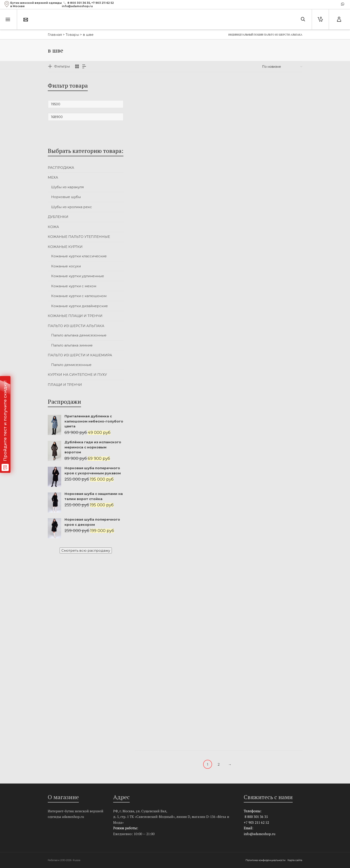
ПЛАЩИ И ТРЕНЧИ (65, 385)
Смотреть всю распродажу (86, 550)
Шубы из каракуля (67, 187)
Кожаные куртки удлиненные (78, 276)
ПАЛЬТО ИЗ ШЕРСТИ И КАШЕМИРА (80, 355)
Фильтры (62, 66)
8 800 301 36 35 (79, 3)
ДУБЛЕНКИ (58, 217)
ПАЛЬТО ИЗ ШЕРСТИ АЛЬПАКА (76, 326)
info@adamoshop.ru (259, 834)
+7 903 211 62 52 (103, 3)
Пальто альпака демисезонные (79, 335)
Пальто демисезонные (71, 365)
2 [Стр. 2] (219, 764)
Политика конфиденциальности (266, 860)
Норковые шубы (66, 197)
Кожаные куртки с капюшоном (79, 296)
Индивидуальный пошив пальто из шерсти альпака (265, 35)
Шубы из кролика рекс (72, 207)
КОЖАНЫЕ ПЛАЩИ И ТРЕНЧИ (75, 316)
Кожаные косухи (66, 266)
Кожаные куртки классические (79, 256)
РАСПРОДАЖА (61, 168)
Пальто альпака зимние (72, 345)
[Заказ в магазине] (282, 67)
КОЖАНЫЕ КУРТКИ (65, 247)
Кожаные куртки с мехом (74, 286)
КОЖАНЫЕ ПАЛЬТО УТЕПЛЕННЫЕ (79, 237)
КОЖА (53, 227)
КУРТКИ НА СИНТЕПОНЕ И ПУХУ (77, 375)
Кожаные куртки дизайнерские (79, 306)
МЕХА (53, 177)
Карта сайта (295, 860)
